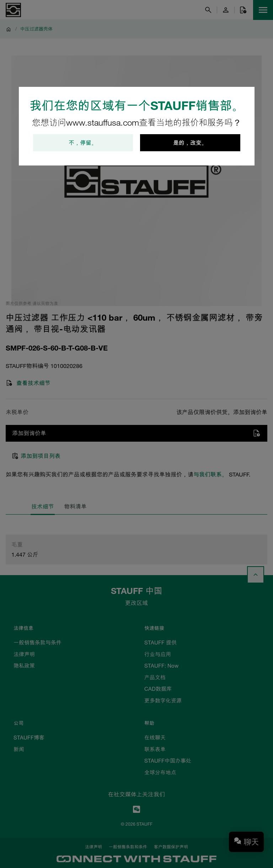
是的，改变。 (190, 143)
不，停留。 (83, 143)
